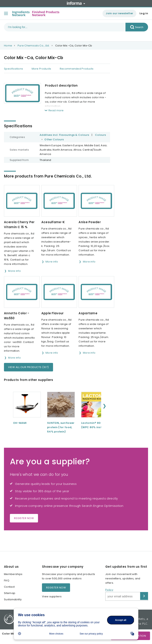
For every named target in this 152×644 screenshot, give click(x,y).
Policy (109, 590)
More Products (41, 69)
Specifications (13, 69)
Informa (76, 3)
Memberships (13, 574)
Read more (56, 110)
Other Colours (54, 139)
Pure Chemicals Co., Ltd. (34, 46)
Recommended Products (77, 69)
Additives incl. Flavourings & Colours (64, 135)
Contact (9, 587)
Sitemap (10, 593)
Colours (100, 135)
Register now (24, 518)
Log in (144, 13)
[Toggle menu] (6, 13)
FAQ (7, 580)
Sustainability (13, 599)
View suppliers (52, 596)
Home (8, 46)
